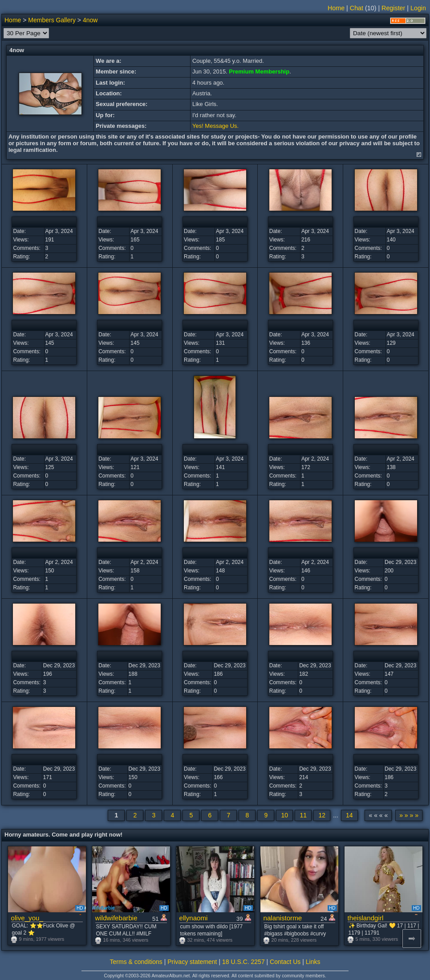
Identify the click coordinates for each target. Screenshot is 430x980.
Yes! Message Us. (215, 126)
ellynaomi (194, 918)
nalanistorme (283, 918)
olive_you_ (27, 918)
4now (90, 20)
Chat (357, 8)
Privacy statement (192, 962)
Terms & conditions (136, 962)
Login (418, 8)
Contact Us (285, 962)
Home (336, 8)
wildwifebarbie (116, 918)
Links (313, 962)
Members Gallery (52, 20)
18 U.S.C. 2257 (243, 962)
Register (393, 8)
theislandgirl (366, 918)
